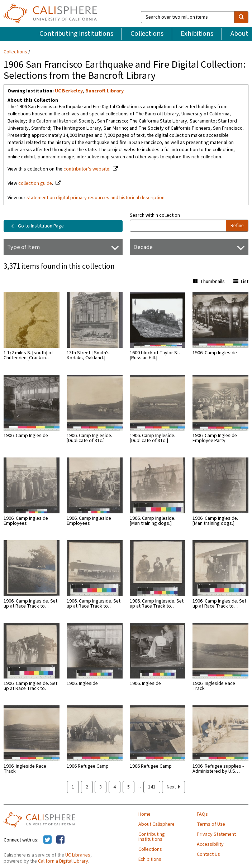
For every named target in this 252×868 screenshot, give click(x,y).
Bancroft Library (104, 91)
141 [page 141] (152, 787)
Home (144, 814)
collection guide (35, 183)
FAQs (202, 814)
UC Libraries (78, 855)
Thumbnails (209, 282)
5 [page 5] (129, 787)
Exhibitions (197, 34)
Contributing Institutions (76, 34)
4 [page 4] (115, 787)
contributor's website (86, 169)
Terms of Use (211, 824)
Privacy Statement (216, 834)
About (239, 34)
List (241, 282)
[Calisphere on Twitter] (47, 840)
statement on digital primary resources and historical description (96, 198)
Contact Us (208, 854)
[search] (241, 17)
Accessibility (210, 844)
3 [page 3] (101, 787)
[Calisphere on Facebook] (60, 840)
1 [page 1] (73, 787)
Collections (147, 34)
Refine (237, 226)
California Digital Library (63, 861)
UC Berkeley (69, 91)
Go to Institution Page (36, 226)
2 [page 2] (87, 787)
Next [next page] (173, 787)
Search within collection (155, 215)
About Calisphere (156, 824)
